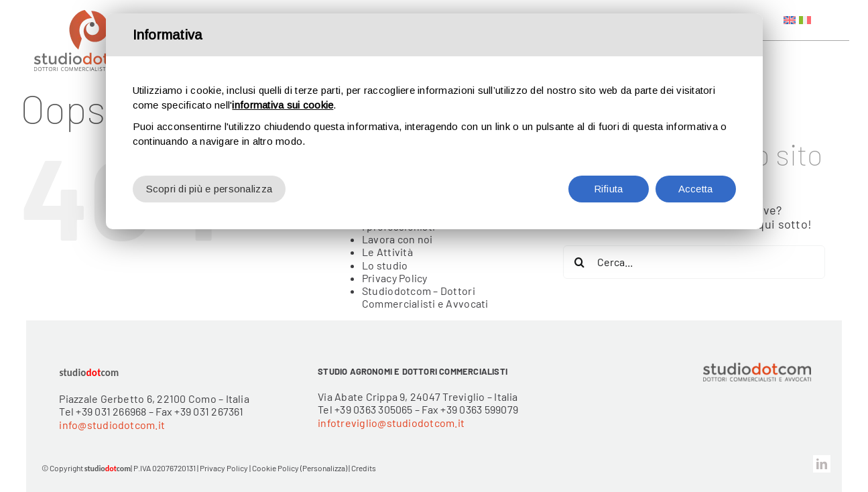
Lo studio (385, 265)
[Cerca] (580, 262)
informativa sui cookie (283, 104)
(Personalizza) (324, 468)
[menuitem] (790, 20)
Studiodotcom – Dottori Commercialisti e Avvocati (425, 297)
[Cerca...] (694, 262)
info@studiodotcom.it (112, 425)
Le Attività (387, 252)
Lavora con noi (397, 239)
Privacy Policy (395, 278)
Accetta (696, 187)
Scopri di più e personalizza (209, 187)
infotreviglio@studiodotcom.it (391, 423)
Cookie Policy (275, 468)
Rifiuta (609, 187)
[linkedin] (822, 464)
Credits (364, 468)
